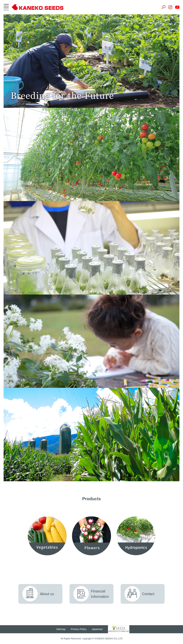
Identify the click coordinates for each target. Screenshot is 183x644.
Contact (148, 594)
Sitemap (62, 629)
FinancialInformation (100, 594)
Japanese (99, 629)
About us (47, 594)
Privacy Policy (80, 629)
